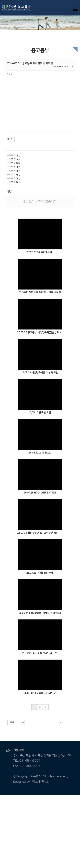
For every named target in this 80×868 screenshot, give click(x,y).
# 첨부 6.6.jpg (14, 174)
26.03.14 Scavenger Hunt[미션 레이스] (40, 613)
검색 (62, 723)
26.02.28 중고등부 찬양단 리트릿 (40, 653)
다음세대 (4, 854)
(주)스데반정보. (40, 782)
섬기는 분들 (5, 806)
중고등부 (4, 863)
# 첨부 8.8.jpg (14, 182)
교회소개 (4, 800)
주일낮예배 (5, 821)
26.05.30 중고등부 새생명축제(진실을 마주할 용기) (40, 332)
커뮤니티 (4, 836)
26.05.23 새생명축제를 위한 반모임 (40, 373)
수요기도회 (5, 827)
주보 (2, 839)
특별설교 (4, 833)
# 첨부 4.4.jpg (14, 167)
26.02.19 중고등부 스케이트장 (40, 693)
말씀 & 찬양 (5, 818)
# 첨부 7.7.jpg (14, 178)
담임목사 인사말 (7, 803)
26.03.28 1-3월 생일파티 (40, 573)
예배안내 (4, 809)
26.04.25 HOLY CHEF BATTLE (40, 493)
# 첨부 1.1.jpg (14, 155)
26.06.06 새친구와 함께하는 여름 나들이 (40, 292)
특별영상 (4, 830)
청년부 (3, 867)
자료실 (3, 848)
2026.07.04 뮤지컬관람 (40, 252)
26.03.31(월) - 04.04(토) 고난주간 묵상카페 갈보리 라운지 (40, 533)
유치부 (3, 857)
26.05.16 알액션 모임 (40, 413)
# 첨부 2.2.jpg (14, 159)
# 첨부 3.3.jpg (14, 163)
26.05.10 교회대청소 (40, 453)
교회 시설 (4, 815)
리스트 (10, 139)
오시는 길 (4, 812)
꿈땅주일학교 (6, 860)
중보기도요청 (6, 842)
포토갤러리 (5, 845)
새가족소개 (5, 851)
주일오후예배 (6, 824)
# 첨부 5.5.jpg (14, 171)
